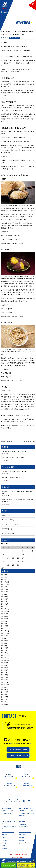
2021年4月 (5, 704)
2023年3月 (5, 648)
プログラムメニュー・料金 (26, 808)
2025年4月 (5, 597)
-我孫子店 (5, 848)
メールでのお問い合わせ (19, 750)
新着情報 (14, 40)
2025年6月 (5, 594)
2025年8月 (5, 589)
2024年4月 (5, 623)
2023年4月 (5, 646)
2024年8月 (5, 616)
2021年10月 (5, 690)
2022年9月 (5, 663)
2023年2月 (5, 650)
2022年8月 (5, 665)
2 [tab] (33, 23)
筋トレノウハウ (6, 533)
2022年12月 (5, 655)
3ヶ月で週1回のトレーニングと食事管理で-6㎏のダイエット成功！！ (17, 501)
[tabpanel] (18, 12)
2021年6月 (5, 699)
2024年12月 (5, 606)
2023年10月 (5, 633)
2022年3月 (5, 677)
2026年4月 (5, 575)
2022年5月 (5, 672)
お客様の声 (5, 515)
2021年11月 (5, 687)
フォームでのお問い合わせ (19, 755)
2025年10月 (5, 584)
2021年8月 (5, 694)
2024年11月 (5, 609)
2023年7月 (5, 638)
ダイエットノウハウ (14, 38)
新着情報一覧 (8, 12)
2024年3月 (5, 626)
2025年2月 (5, 601)
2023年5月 (5, 643)
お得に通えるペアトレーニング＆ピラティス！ (15, 458)
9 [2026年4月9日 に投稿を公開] (18, 554)
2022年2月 (5, 680)
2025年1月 (5, 604)
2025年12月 (5, 582)
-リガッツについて (7, 813)
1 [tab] (31, 23)
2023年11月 (5, 631)
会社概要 (22, 840)
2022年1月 (5, 682)
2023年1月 (5, 653)
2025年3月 (5, 599)
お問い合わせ (23, 835)
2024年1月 (5, 628)
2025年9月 (5, 587)
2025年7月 (5, 592)
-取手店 (4, 837)
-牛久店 (4, 843)
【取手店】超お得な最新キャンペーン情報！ (14, 451)
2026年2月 (5, 577)
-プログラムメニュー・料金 (26, 811)
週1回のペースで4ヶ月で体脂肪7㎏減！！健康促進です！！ (17, 492)
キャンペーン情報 (7, 520)
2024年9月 (5, 614)
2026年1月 (5, 579)
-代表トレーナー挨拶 (8, 811)
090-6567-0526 (19, 740)
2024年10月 (5, 611)
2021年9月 (5, 692)
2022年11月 (5, 658)
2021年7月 (5, 697)
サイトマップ (22, 843)
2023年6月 (5, 641)
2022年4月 (5, 675)
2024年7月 (5, 619)
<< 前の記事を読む (6, 441)
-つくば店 (5, 840)
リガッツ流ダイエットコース (9, 823)
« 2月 (3, 568)
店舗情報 (4, 835)
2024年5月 (5, 621)
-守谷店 (4, 846)
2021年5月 (5, 702)
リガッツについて (7, 808)
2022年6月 (5, 670)
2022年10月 (5, 660)
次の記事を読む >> (30, 441)
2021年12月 (5, 685)
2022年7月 (5, 668)
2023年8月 (5, 636)
